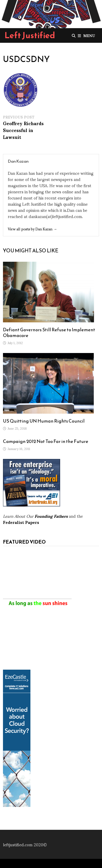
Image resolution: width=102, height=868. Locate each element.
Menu (86, 35)
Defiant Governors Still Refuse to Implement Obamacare (49, 333)
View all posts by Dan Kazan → (32, 229)
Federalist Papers (21, 522)
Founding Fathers (51, 516)
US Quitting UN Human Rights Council (44, 421)
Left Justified (30, 35)
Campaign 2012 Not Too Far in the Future (46, 441)
